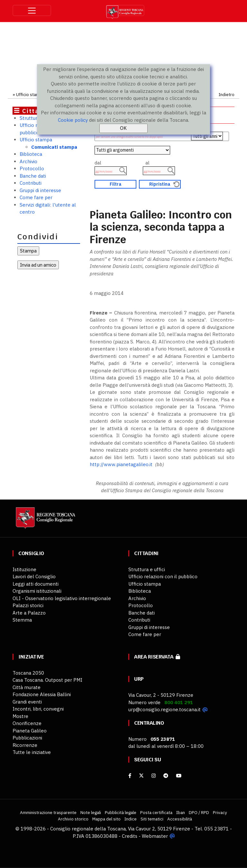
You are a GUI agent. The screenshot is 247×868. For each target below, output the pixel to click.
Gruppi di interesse (40, 190)
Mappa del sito (106, 819)
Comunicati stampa (54, 147)
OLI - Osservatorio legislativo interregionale (62, 598)
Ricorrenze (25, 745)
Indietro (227, 94)
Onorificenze (27, 723)
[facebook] (130, 776)
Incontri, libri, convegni (38, 709)
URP (139, 679)
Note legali (91, 812)
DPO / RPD (199, 812)
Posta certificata (156, 812)
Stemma (22, 620)
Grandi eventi (27, 702)
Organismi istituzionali (37, 591)
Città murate (27, 687)
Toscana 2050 (28, 673)
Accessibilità (180, 819)
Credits (130, 836)
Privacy (220, 812)
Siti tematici (152, 819)
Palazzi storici (28, 605)
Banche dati (33, 176)
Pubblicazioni (27, 738)
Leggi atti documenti (36, 584)
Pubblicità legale (121, 812)
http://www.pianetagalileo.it (121, 464)
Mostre (20, 716)
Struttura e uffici (147, 569)
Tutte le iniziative (32, 752)
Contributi (31, 183)
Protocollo (32, 168)
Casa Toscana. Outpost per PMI (47, 680)
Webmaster (155, 836)
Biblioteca (31, 154)
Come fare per (36, 197)
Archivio (28, 161)
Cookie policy (73, 120)
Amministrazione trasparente (48, 812)
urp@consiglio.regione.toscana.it (165, 709)
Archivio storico (73, 819)
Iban (181, 812)
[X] (141, 776)
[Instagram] (154, 776)
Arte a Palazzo (29, 613)
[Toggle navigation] (32, 10)
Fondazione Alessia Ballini (42, 694)
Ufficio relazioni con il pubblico (163, 576)
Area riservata (157, 657)
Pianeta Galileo (30, 731)
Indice (131, 819)
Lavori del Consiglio (34, 576)
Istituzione (24, 569)
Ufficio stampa (30, 94)
